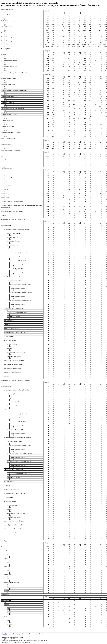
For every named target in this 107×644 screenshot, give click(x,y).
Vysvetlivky (5, 634)
